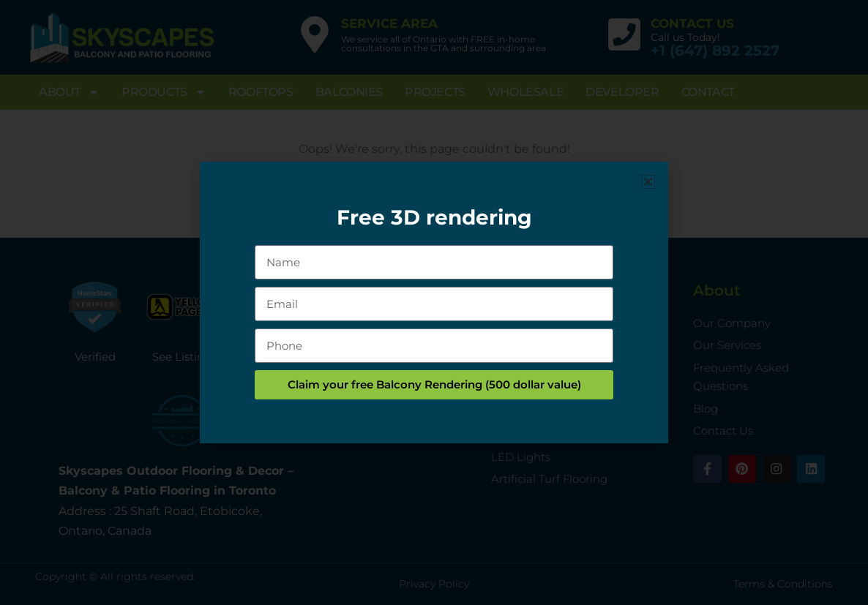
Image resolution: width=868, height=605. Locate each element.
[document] (434, 302)
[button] (648, 182)
